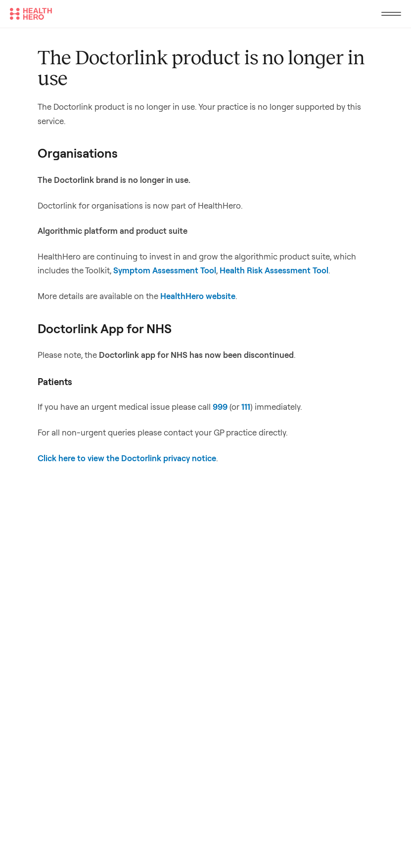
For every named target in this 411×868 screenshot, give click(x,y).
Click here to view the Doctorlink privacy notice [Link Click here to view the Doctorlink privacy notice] (127, 458)
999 (220, 407)
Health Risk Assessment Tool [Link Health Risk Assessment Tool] (274, 270)
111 (246, 407)
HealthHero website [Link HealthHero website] (198, 296)
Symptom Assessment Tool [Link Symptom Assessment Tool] (165, 270)
